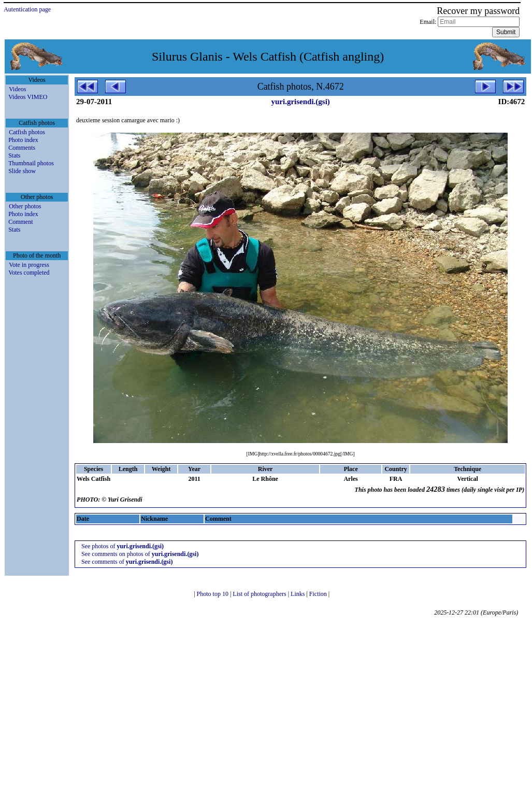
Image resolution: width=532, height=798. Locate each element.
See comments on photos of (140, 554)
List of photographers (260, 594)
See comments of (127, 562)
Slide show (22, 171)
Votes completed (29, 273)
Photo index (23, 140)
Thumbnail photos (31, 163)
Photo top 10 (213, 594)
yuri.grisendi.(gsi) (300, 102)
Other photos (25, 206)
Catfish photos (27, 132)
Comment (20, 222)
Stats (14, 155)
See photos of (123, 546)
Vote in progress (29, 265)
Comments (22, 148)
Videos (17, 89)
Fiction (319, 594)
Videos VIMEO (28, 97)
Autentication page (27, 9)
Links (298, 594)
